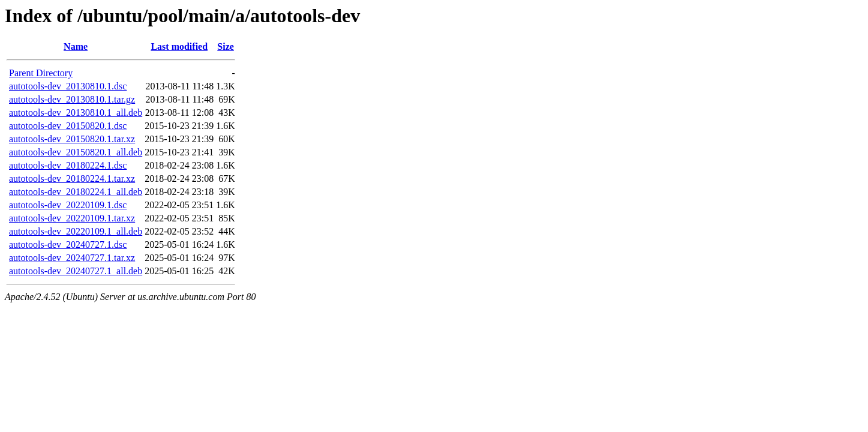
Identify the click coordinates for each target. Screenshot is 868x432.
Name (76, 46)
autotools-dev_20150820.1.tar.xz (72, 139)
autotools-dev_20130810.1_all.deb (76, 112)
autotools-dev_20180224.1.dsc (68, 165)
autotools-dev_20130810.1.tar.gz (72, 99)
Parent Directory (41, 73)
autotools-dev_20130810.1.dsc (68, 86)
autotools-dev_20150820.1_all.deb (76, 152)
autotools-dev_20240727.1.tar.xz (72, 258)
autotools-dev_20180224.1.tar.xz (72, 178)
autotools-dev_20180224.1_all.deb (76, 192)
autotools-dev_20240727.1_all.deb (76, 271)
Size (226, 46)
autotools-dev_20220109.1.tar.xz (72, 218)
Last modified (179, 46)
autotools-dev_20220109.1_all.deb (76, 231)
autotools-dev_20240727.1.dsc (68, 244)
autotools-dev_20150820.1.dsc (68, 126)
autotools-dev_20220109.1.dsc (68, 205)
